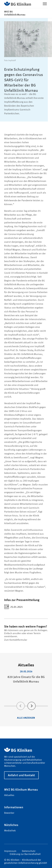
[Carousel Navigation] (26, 702)
